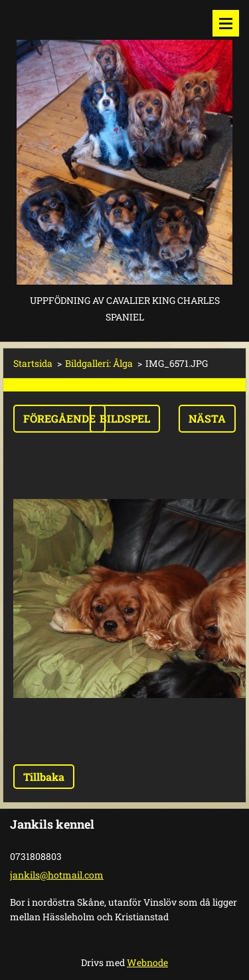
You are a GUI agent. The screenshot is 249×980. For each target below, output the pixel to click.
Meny (226, 23)
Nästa (207, 418)
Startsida (33, 363)
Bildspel (125, 418)
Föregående (59, 418)
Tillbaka (44, 777)
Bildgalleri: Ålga (99, 363)
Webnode (147, 962)
